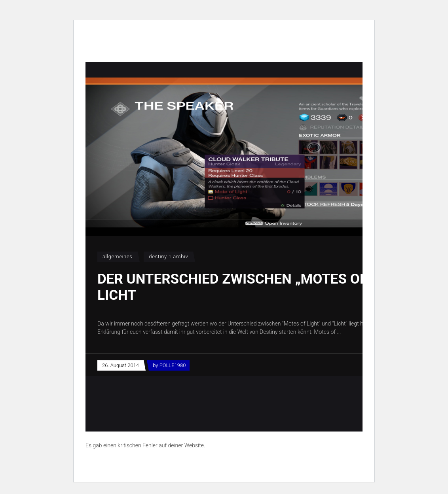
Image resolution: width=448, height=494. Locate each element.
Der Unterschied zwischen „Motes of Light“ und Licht (272, 287)
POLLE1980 (173, 365)
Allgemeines (118, 256)
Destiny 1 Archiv (168, 256)
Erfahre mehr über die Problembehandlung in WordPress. (154, 464)
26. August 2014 (121, 365)
